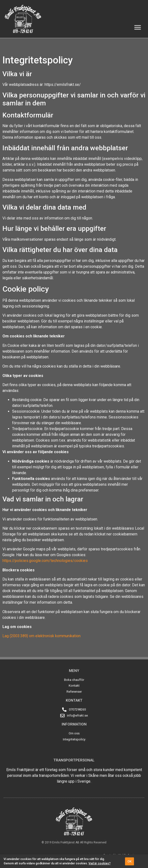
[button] (138, 28)
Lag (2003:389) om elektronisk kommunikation (41, 636)
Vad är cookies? (100, 863)
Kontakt (74, 700)
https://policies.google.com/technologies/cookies (45, 561)
